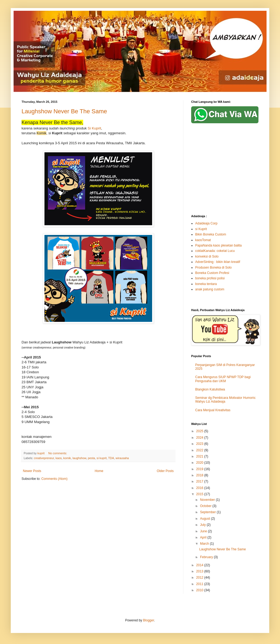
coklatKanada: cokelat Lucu (215, 251)
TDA (111, 458)
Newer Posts (32, 471)
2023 (200, 444)
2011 (200, 584)
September (208, 512)
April (204, 537)
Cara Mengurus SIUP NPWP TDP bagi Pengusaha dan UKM (223, 379)
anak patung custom (210, 289)
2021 (200, 456)
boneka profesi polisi (210, 278)
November (208, 500)
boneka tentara (206, 284)
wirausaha (122, 458)
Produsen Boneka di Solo (213, 268)
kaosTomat (203, 240)
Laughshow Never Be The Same (64, 111)
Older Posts (165, 471)
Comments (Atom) (54, 479)
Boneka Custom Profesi (212, 273)
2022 (200, 450)
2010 (200, 590)
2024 (200, 438)
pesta (91, 458)
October (206, 506)
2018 (200, 475)
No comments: (58, 453)
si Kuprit (201, 229)
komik (67, 458)
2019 (200, 469)
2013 (200, 571)
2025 (200, 431)
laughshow (79, 458)
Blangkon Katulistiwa (210, 389)
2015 (200, 494)
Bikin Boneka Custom (211, 234)
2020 (200, 463)
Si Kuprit (94, 128)
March (205, 544)
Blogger (148, 620)
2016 (200, 488)
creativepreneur (44, 458)
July (203, 525)
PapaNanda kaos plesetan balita (218, 245)
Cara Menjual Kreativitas (213, 410)
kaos (59, 458)
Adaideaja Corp (206, 223)
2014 (200, 565)
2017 (200, 481)
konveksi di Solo (207, 256)
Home (99, 471)
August (206, 519)
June (204, 531)
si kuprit (102, 458)
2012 (200, 578)
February (207, 557)
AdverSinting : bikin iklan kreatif (218, 262)
